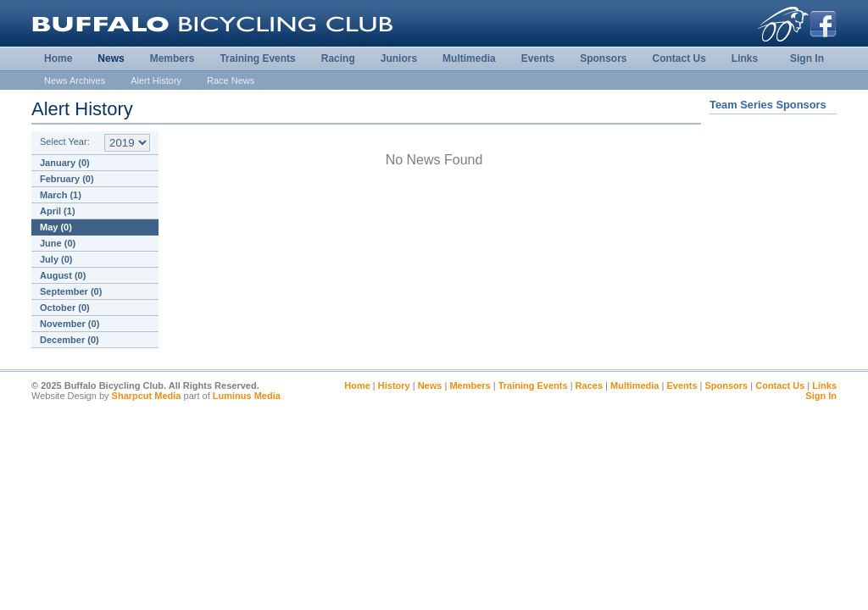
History (394, 385)
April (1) (58, 211)
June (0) (58, 243)
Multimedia (469, 58)
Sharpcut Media (147, 396)
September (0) (71, 291)
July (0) (56, 259)
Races (589, 385)
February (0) (67, 179)
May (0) (56, 227)
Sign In (807, 58)
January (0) (65, 163)
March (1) (61, 195)
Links (745, 58)
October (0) (65, 308)
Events (538, 58)
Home (58, 58)
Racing (338, 58)
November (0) (70, 324)
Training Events (257, 58)
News (111, 58)
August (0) (63, 275)
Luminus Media (247, 396)
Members (172, 58)
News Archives (75, 80)
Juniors (399, 58)
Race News (231, 80)
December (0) (70, 340)
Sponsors (603, 58)
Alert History (156, 80)
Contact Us (679, 58)
